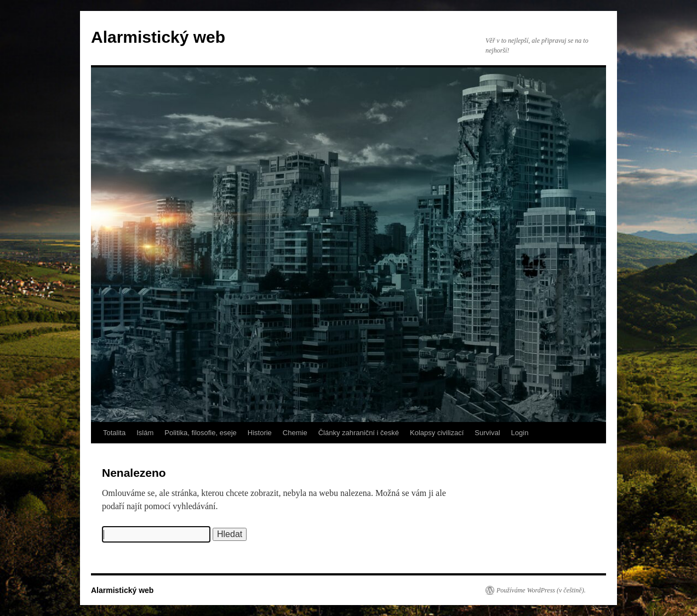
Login (520, 433)
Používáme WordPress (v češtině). (541, 590)
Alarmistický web (158, 37)
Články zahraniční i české (359, 433)
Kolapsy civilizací (437, 433)
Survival (487, 433)
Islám (145, 433)
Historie (260, 433)
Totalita (114, 433)
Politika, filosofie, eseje (201, 433)
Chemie (295, 433)
